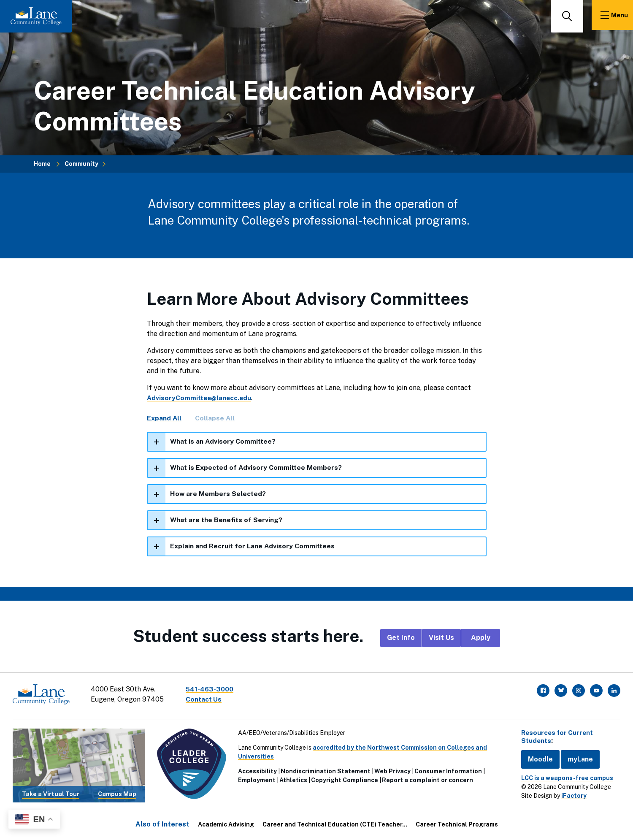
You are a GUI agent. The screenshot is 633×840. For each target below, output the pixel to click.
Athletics (292, 780)
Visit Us (441, 640)
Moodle (536, 759)
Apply (481, 640)
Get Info (401, 640)
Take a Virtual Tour (50, 794)
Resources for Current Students (555, 736)
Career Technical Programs (457, 824)
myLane (576, 759)
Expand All (164, 418)
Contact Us (206, 701)
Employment (255, 780)
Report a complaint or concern (426, 780)
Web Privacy (391, 771)
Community (81, 164)
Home (42, 164)
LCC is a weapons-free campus (563, 778)
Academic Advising (226, 824)
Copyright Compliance (343, 780)
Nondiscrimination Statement (324, 771)
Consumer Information (446, 771)
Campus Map (116, 794)
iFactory (570, 795)
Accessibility (256, 771)
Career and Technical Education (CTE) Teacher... (335, 824)
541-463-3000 (213, 691)
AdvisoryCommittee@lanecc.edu (201, 398)
